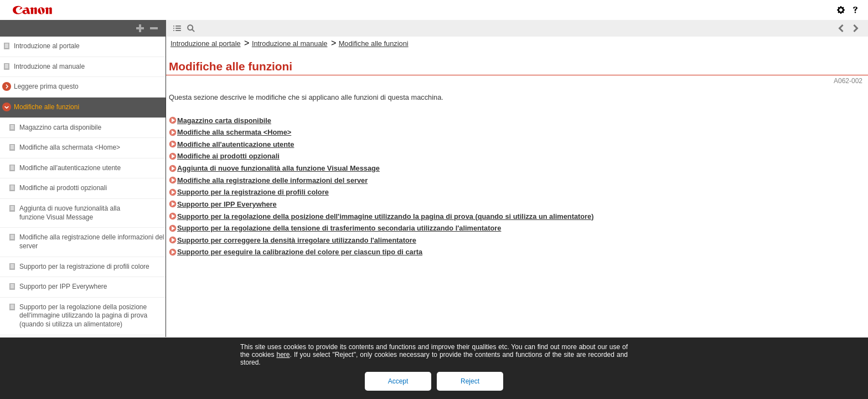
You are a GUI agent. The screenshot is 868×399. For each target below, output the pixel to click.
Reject (470, 381)
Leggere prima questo (46, 86)
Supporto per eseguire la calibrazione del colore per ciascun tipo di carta (300, 252)
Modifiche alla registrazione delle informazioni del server (272, 180)
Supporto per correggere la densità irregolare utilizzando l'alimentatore (297, 240)
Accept (398, 381)
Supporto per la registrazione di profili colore (84, 267)
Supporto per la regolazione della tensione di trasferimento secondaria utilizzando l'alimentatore (339, 228)
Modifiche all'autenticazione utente (70, 168)
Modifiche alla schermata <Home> (70, 147)
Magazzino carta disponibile (60, 127)
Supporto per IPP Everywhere (63, 287)
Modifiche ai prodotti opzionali (63, 188)
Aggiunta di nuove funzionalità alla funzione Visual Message (70, 213)
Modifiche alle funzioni (46, 107)
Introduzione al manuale (49, 66)
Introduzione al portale (47, 46)
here (283, 355)
